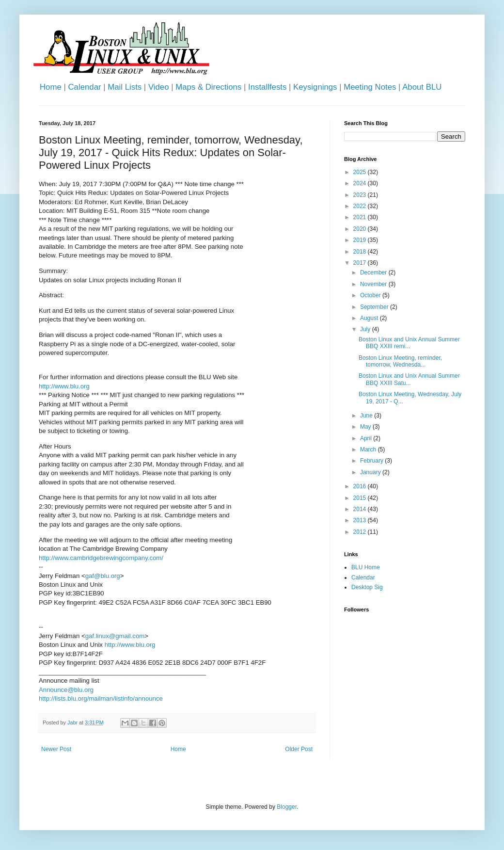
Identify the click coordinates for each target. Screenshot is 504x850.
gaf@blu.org (103, 576)
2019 (361, 240)
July (366, 329)
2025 (361, 172)
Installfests (267, 87)
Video (159, 87)
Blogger (287, 807)
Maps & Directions (208, 87)
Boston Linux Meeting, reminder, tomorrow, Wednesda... (400, 361)
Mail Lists (125, 87)
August (370, 318)
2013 (361, 520)
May (366, 427)
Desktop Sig (367, 587)
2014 (361, 509)
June (367, 416)
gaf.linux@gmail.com (115, 636)
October (371, 295)
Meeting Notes (370, 87)
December (374, 273)
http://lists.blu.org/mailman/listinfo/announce (101, 698)
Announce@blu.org (66, 690)
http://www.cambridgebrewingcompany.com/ (101, 558)
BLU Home (366, 567)
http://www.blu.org (64, 386)
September (375, 307)
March (369, 449)
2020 (361, 229)
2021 (361, 217)
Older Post (299, 749)
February (372, 461)
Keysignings (315, 87)
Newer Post (56, 749)
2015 (361, 498)
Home (51, 87)
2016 (361, 486)
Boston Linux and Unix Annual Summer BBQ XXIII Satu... (409, 379)
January (371, 472)
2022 (361, 206)
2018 (361, 252)
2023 (361, 195)
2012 (361, 532)
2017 (361, 263)
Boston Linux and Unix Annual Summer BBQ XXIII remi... (409, 343)
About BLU (422, 87)
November (374, 284)
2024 (361, 183)
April (367, 438)
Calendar (84, 87)
